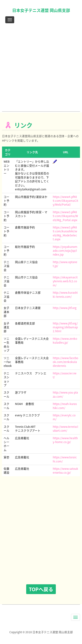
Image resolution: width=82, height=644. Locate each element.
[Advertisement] (41, 68)
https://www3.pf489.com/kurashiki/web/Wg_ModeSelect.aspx (65, 233)
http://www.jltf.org (65, 308)
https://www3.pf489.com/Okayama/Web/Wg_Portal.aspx (65, 216)
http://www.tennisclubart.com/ (65, 428)
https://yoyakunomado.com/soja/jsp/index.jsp (65, 251)
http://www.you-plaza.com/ (65, 394)
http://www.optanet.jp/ (65, 264)
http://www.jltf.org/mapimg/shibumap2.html (65, 327)
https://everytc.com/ (64, 417)
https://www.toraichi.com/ (65, 459)
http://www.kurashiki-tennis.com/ (65, 294)
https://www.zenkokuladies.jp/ (65, 340)
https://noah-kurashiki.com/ (65, 406)
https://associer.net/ (65, 375)
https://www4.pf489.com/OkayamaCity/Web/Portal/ (65, 201)
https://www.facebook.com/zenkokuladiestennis (65, 362)
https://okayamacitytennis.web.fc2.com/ (65, 281)
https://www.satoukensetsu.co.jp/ (65, 470)
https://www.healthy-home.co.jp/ (65, 440)
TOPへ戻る (41, 589)
